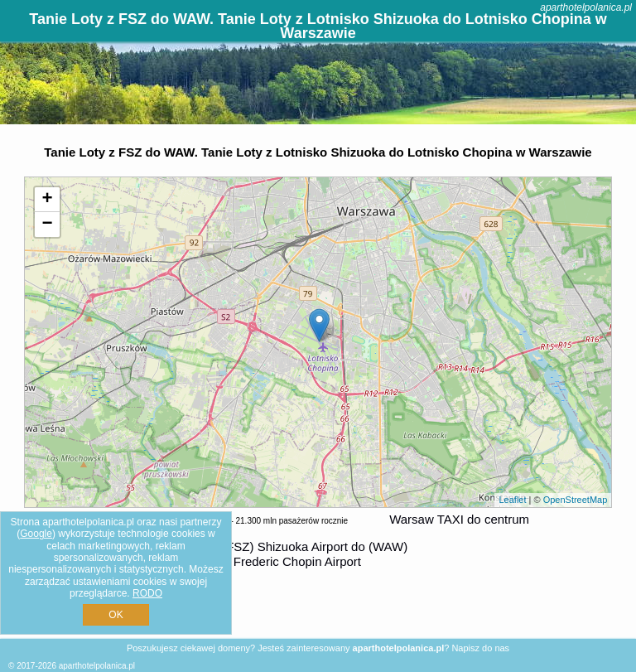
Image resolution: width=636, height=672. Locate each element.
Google (36, 534)
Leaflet (512, 500)
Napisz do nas (480, 648)
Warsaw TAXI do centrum (459, 519)
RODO (147, 593)
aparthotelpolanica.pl (586, 7)
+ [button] (48, 200)
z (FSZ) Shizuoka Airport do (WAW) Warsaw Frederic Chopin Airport (296, 554)
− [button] (48, 225)
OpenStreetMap (576, 500)
